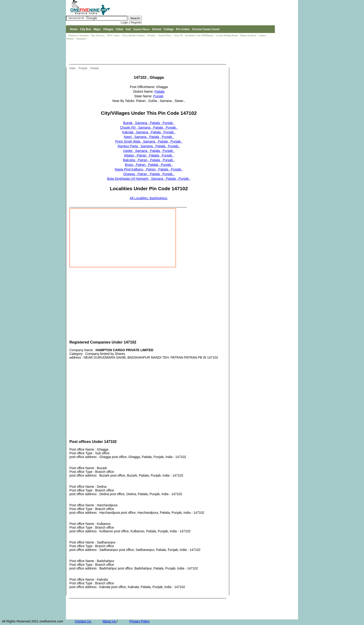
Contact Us (83, 621)
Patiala (95, 68)
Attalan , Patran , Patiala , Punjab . (149, 155)
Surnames (81, 39)
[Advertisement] (150, 52)
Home (74, 29)
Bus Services (98, 35)
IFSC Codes (114, 35)
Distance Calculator (79, 35)
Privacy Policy (139, 621)
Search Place (165, 35)
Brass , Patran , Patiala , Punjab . (149, 165)
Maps (97, 29)
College (169, 29)
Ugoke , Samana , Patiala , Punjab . (149, 151)
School (157, 29)
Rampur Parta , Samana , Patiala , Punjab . (149, 146)
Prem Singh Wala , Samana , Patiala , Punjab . (149, 141)
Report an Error (249, 35)
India (73, 68)
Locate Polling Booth (227, 35)
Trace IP (179, 35)
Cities (120, 29)
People (70, 39)
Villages (108, 29)
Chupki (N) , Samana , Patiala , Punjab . (149, 128)
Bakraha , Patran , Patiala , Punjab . (149, 160)
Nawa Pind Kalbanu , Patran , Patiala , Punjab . (149, 169)
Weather (152, 35)
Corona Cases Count (206, 29)
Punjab (83, 68)
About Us (109, 621)
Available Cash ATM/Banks (199, 35)
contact (263, 35)
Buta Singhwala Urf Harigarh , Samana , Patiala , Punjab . (149, 179)
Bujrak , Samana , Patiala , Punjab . (149, 123)
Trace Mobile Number (134, 35)
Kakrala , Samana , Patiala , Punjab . (149, 132)
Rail (128, 29)
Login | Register (131, 22)
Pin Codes (183, 29)
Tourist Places (141, 29)
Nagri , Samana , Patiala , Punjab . (149, 137)
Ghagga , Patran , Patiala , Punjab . (149, 174)
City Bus (86, 29)
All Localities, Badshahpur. (149, 198)
